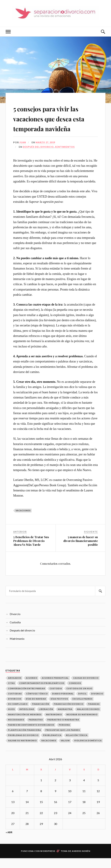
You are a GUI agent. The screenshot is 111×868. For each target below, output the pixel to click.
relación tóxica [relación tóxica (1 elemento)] (77, 745)
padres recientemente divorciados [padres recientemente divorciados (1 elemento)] (31, 735)
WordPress (48, 861)
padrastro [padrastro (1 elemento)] (36, 729)
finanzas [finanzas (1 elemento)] (94, 714)
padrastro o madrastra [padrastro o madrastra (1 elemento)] (63, 729)
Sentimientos (65, 157)
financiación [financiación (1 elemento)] (41, 714)
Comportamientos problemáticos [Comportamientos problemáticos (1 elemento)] (42, 693)
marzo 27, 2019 (46, 152)
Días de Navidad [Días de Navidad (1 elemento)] (36, 709)
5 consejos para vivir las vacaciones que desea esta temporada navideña (54, 123)
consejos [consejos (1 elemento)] (75, 693)
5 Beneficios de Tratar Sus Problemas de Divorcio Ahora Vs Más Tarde (31, 551)
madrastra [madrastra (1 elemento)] (65, 719)
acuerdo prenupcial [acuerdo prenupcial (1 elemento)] (55, 688)
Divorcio (15, 624)
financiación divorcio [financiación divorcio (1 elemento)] (69, 714)
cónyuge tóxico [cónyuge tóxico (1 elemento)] (37, 703)
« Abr (9, 842)
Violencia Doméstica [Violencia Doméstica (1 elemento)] (88, 750)
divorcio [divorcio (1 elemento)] (97, 703)
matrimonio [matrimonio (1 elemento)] (54, 724)
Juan (23, 152)
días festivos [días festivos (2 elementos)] (59, 709)
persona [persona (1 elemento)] (64, 735)
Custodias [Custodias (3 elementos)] (15, 703)
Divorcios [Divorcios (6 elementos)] (15, 709)
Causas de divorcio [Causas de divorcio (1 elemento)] (86, 688)
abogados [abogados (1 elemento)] (15, 688)
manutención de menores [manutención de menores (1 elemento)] (25, 724)
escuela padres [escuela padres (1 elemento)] (82, 709)
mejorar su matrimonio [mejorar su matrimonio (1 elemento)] (82, 724)
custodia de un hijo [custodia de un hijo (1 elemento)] (79, 698)
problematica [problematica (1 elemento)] (52, 745)
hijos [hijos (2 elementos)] (11, 719)
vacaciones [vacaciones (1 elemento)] (49, 750)
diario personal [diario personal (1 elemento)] (63, 703)
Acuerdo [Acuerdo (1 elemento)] (32, 688)
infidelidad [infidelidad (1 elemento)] (27, 719)
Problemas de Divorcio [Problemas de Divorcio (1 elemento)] (23, 745)
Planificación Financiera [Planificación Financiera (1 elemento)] (24, 740)
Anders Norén (81, 861)
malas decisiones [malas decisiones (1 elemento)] (88, 719)
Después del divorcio (38, 157)
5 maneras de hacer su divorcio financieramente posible (81, 551)
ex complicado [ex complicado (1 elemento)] (18, 714)
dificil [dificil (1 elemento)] (82, 703)
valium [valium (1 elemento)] (65, 750)
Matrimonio (17, 648)
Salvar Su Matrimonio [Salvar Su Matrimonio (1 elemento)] (22, 750)
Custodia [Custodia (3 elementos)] (56, 698)
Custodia (15, 632)
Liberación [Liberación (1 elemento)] (46, 719)
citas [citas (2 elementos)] (11, 693)
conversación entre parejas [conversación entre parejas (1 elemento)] (27, 698)
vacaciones (23, 520)
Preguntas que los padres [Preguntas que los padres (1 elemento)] (63, 740)
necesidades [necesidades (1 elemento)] (16, 729)
